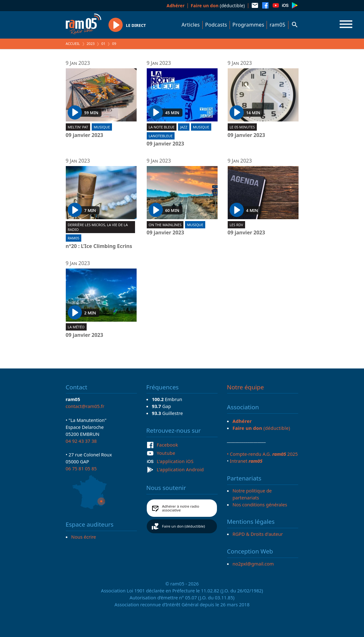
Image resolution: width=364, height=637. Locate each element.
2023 (91, 43)
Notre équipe (246, 387)
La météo (76, 327)
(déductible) (218, 6)
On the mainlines (165, 225)
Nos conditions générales (260, 504)
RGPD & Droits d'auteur (258, 534)
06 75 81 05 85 (81, 468)
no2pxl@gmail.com (253, 564)
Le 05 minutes (242, 127)
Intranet (246, 461)
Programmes (248, 25)
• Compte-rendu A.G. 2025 (262, 454)
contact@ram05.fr (85, 406)
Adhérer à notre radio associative (181, 508)
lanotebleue (161, 136)
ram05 (277, 25)
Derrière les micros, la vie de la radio (98, 227)
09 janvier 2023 (85, 135)
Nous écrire (83, 537)
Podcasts (216, 25)
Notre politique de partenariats (252, 494)
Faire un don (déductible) (183, 526)
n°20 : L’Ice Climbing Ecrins (99, 246)
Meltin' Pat (78, 127)
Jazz (184, 127)
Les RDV (236, 225)
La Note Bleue (162, 127)
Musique (102, 127)
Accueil (73, 43)
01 (103, 43)
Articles (191, 25)
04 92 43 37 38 (81, 441)
